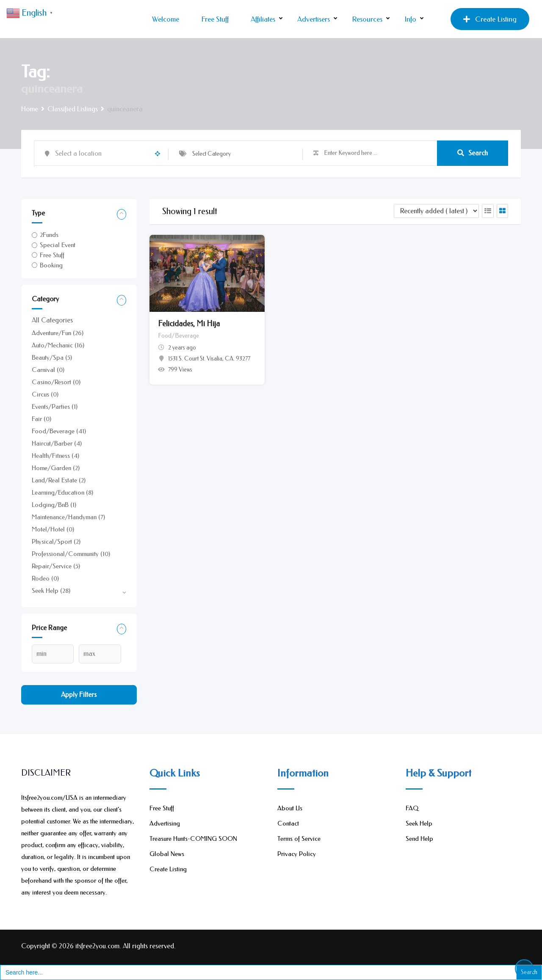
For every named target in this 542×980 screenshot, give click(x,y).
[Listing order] (436, 211)
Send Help (419, 839)
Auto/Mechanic (58, 345)
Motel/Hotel (53, 529)
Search (473, 153)
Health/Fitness (55, 456)
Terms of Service (299, 839)
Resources (367, 19)
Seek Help (51, 591)
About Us (290, 808)
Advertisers (314, 19)
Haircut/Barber (57, 443)
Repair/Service (56, 566)
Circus (45, 394)
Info (410, 19)
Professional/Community (71, 554)
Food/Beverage (59, 431)
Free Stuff (215, 19)
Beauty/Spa (52, 358)
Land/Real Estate (59, 480)
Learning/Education (62, 493)
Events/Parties (55, 407)
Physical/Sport (56, 542)
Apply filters (79, 695)
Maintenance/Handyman (68, 517)
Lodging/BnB (54, 505)
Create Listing (490, 19)
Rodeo (45, 578)
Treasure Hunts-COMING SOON (193, 839)
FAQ (412, 808)
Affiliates (263, 19)
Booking (51, 265)
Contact (288, 823)
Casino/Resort (56, 382)
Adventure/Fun (58, 333)
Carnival (48, 370)
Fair (41, 419)
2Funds (49, 235)
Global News (167, 854)
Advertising (165, 823)
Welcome (166, 19)
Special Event (58, 245)
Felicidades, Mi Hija (189, 324)
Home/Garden (56, 468)
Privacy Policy (297, 854)
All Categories (52, 320)
